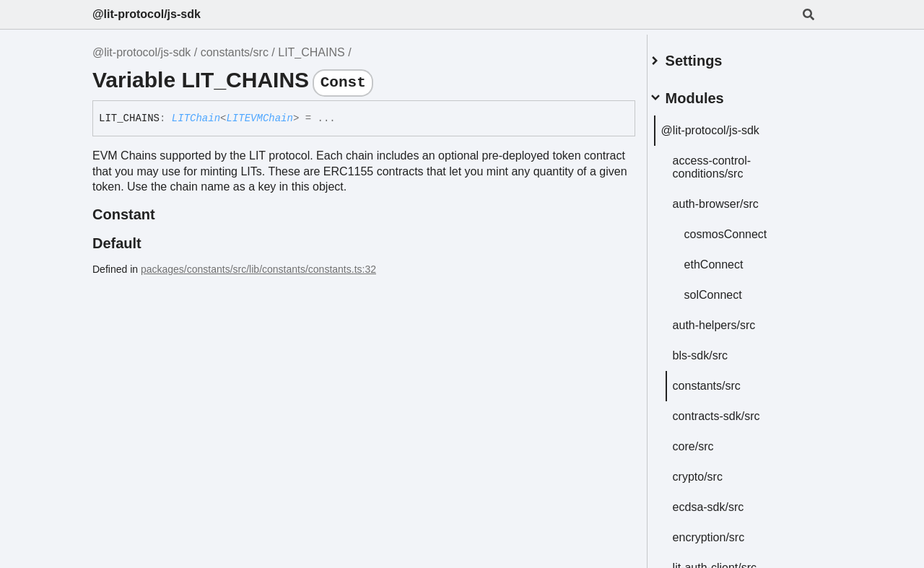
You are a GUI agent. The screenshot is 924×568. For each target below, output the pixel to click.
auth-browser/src (732, 198)
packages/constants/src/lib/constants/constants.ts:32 (258, 269)
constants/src (235, 52)
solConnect (730, 289)
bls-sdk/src (717, 350)
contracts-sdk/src (733, 410)
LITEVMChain (259, 118)
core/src (710, 441)
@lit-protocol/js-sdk (147, 14)
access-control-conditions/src (728, 161)
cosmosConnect (742, 228)
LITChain (196, 118)
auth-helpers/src (731, 319)
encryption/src (725, 532)
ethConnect (731, 259)
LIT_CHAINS (311, 52)
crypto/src (714, 471)
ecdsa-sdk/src (725, 501)
